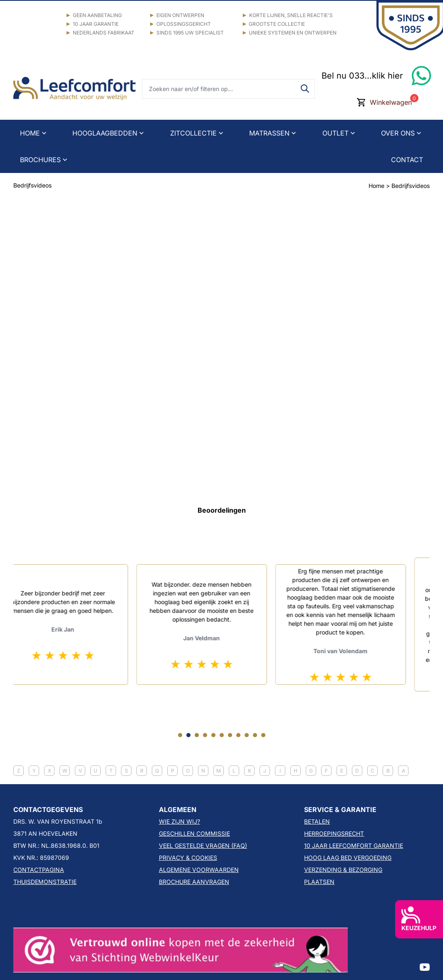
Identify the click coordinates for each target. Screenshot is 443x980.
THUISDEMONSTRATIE (45, 882)
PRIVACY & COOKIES (188, 858)
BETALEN (317, 821)
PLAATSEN (319, 882)
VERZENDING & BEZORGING (343, 870)
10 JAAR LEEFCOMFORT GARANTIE (354, 845)
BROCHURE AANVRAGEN (194, 882)
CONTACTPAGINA (39, 870)
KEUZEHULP (419, 919)
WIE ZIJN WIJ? (179, 821)
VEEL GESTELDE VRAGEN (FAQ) (203, 845)
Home (376, 186)
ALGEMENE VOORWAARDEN (199, 870)
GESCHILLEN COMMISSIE (194, 833)
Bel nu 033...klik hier (362, 76)
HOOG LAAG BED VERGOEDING (348, 858)
